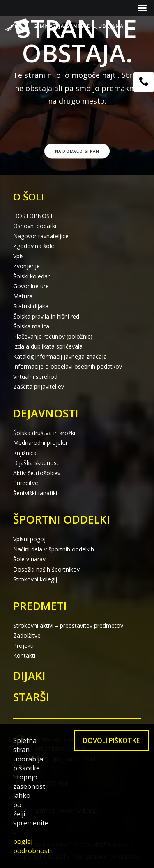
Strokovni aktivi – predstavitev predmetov (68, 625)
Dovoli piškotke (111, 740)
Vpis (18, 256)
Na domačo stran (77, 151)
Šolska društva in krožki (44, 433)
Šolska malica (31, 326)
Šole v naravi (30, 559)
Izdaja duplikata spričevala (48, 346)
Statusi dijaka (31, 306)
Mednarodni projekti (40, 443)
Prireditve (26, 483)
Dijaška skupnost (36, 463)
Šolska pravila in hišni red (46, 316)
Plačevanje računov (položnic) (53, 336)
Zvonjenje (26, 266)
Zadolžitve (27, 635)
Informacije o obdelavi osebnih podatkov (68, 366)
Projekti (23, 646)
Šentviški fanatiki (35, 493)
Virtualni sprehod (35, 377)
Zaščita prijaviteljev (39, 386)
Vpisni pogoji (30, 539)
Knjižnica (25, 453)
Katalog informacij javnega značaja (60, 357)
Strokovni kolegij (35, 579)
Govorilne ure (31, 286)
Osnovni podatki (35, 226)
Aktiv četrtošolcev (37, 473)
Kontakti (24, 655)
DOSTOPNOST (33, 216)
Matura (23, 296)
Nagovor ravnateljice (41, 236)
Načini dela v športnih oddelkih (54, 549)
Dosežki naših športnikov (46, 569)
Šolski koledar (31, 276)
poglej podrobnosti (32, 846)
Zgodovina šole (34, 246)
